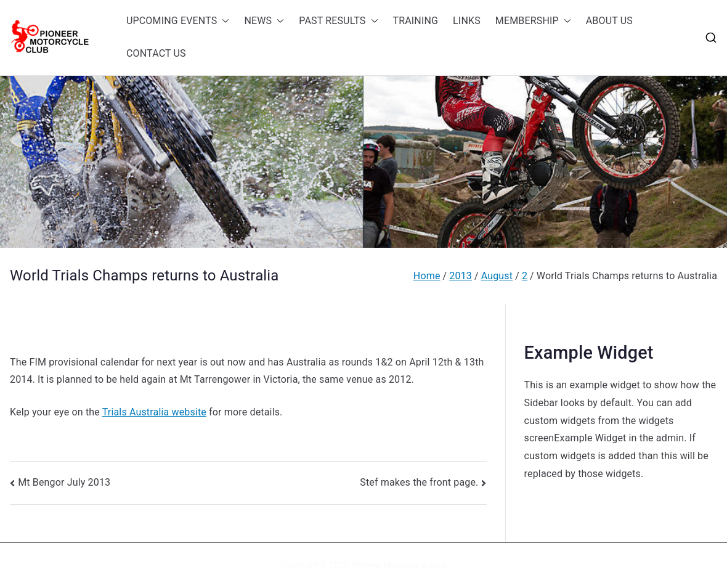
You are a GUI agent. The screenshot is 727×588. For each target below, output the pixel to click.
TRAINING (416, 21)
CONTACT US (156, 53)
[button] (223, 21)
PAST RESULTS (338, 21)
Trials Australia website (154, 412)
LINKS (467, 21)
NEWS (264, 21)
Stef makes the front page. (419, 482)
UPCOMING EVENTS (178, 21)
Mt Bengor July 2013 (64, 482)
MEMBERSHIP (533, 21)
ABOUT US (609, 21)
